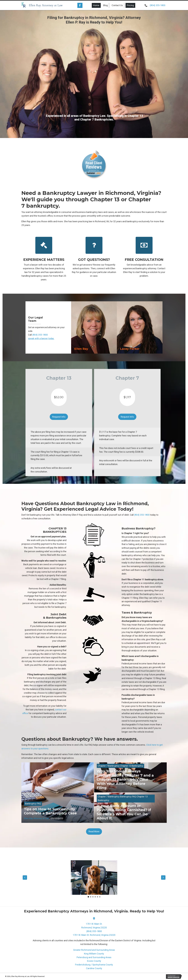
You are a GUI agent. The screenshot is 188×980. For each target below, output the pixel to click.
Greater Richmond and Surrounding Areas (94, 950)
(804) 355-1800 (158, 5)
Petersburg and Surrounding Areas (94, 957)
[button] (80, 5)
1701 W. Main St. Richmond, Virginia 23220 (94, 935)
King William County (94, 954)
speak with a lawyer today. (41, 338)
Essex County (94, 961)
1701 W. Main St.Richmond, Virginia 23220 (94, 926)
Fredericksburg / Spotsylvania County (94, 965)
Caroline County (94, 968)
